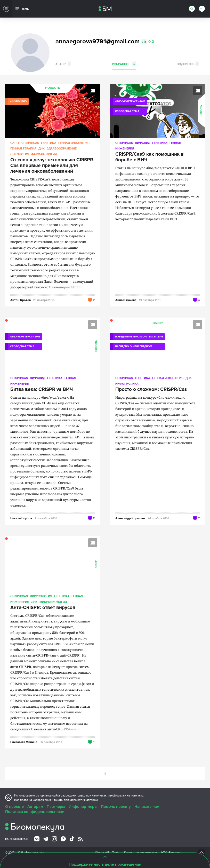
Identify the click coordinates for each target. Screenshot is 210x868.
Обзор (158, 323)
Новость (53, 88)
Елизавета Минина (24, 742)
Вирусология (41, 596)
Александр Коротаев (130, 518)
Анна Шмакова (126, 300)
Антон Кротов (21, 300)
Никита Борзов (21, 518)
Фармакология (44, 154)
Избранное (124, 64)
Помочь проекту (116, 807)
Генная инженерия (74, 143)
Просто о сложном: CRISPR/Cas (151, 390)
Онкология (20, 154)
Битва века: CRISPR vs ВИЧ (42, 390)
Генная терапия (23, 148)
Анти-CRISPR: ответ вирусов (43, 608)
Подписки (188, 64)
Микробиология (53, 602)
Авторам (35, 807)
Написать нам (147, 807)
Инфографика (127, 384)
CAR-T (15, 143)
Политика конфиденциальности (35, 812)
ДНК (42, 148)
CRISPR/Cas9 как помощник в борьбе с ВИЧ (150, 157)
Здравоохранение (62, 148)
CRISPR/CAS (30, 143)
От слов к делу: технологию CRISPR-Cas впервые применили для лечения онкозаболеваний (53, 166)
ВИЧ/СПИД (143, 143)
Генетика (49, 143)
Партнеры (56, 807)
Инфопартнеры (83, 807)
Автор (63, 64)
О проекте (14, 807)
